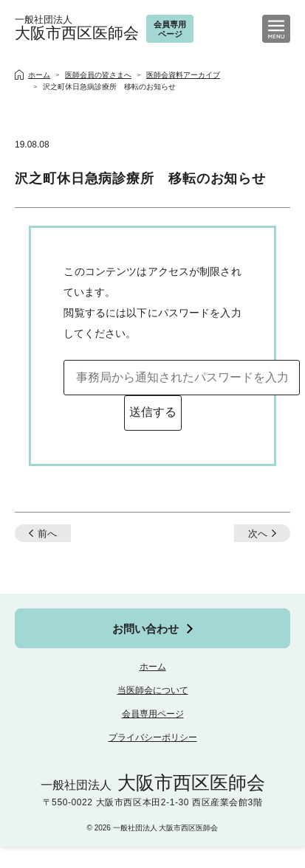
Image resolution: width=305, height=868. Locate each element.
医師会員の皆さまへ (98, 75)
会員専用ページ (153, 714)
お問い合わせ (145, 629)
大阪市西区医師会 (77, 28)
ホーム (153, 667)
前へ (47, 534)
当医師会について (153, 690)
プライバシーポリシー (153, 737)
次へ (258, 534)
